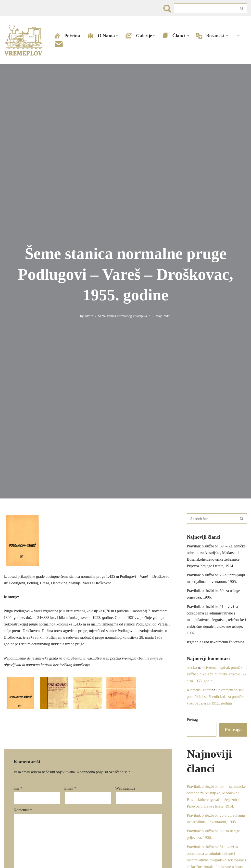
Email (70, 789)
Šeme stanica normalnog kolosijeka (122, 316)
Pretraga (193, 720)
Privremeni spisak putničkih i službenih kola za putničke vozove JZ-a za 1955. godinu (217, 675)
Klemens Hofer (199, 690)
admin (89, 316)
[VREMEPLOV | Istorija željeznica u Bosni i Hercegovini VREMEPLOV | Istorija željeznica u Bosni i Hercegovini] (25, 40)
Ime (18, 789)
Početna (67, 36)
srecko (192, 668)
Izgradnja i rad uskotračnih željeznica (215, 642)
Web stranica (125, 789)
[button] (117, 36)
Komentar (23, 810)
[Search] (167, 8)
